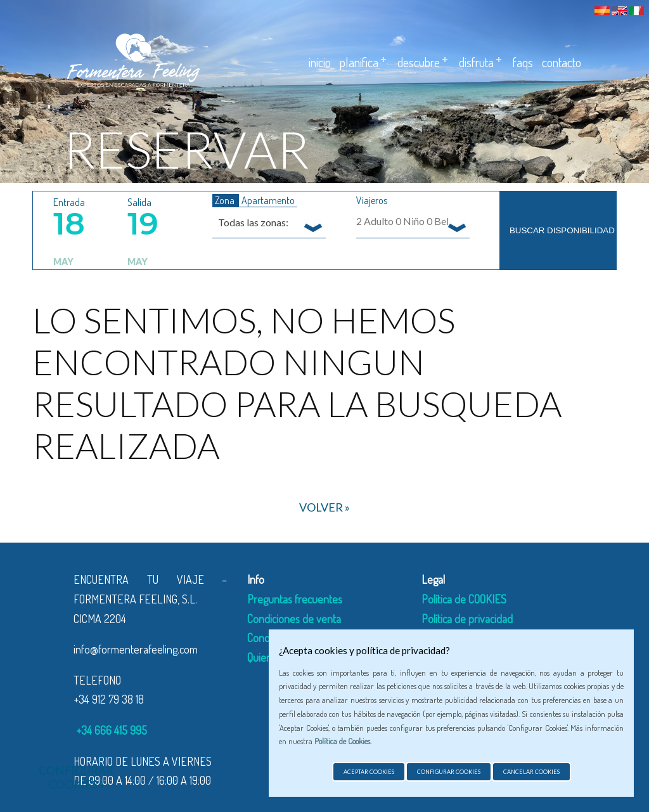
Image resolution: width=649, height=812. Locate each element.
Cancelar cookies (531, 772)
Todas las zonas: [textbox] (253, 222)
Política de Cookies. (343, 741)
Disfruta (476, 62)
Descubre (419, 62)
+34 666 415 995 (110, 730)
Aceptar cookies (369, 772)
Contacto (562, 62)
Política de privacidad (467, 619)
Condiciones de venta (294, 619)
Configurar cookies (449, 772)
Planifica (359, 62)
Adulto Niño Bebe (407, 221)
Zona (226, 200)
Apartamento (268, 200)
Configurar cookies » (76, 777)
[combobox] (269, 222)
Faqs (523, 62)
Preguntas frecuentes (295, 599)
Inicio (320, 62)
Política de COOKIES (464, 599)
